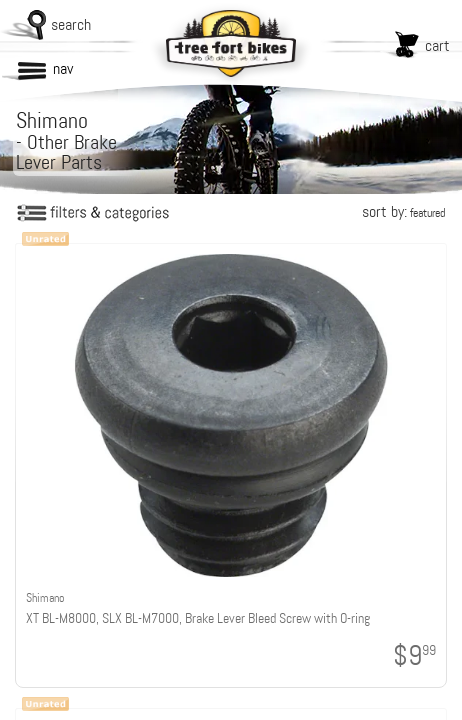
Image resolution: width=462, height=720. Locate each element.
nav (63, 68)
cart (437, 45)
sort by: (403, 211)
